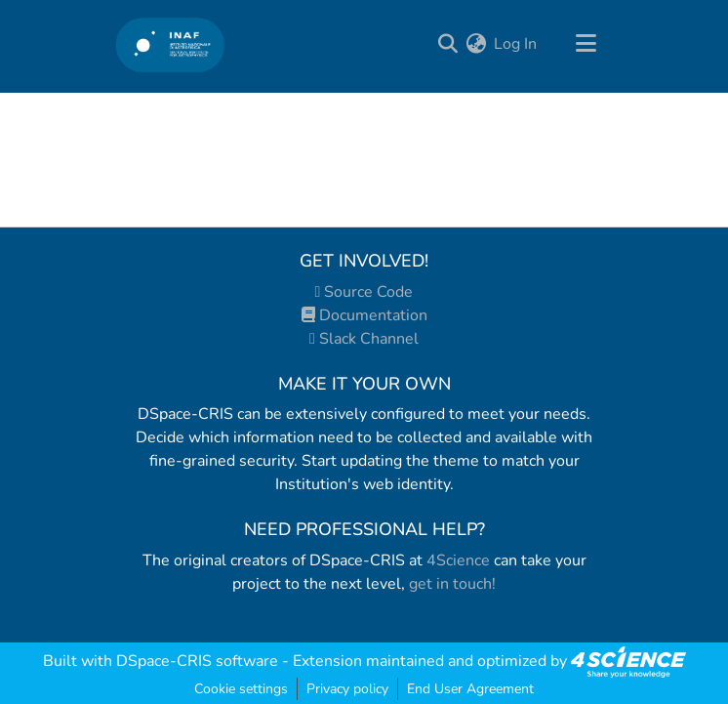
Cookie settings (241, 689)
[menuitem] (476, 44)
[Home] (170, 44)
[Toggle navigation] (586, 44)
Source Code (364, 292)
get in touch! (452, 584)
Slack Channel (364, 339)
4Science (458, 560)
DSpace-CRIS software (197, 661)
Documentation (364, 315)
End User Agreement (470, 689)
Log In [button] (516, 44)
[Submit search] (447, 44)
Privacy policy (347, 689)
